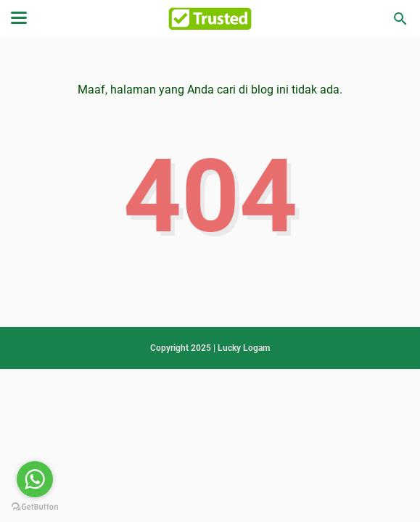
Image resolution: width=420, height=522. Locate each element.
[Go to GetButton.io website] (35, 507)
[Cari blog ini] (400, 19)
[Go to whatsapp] (35, 479)
